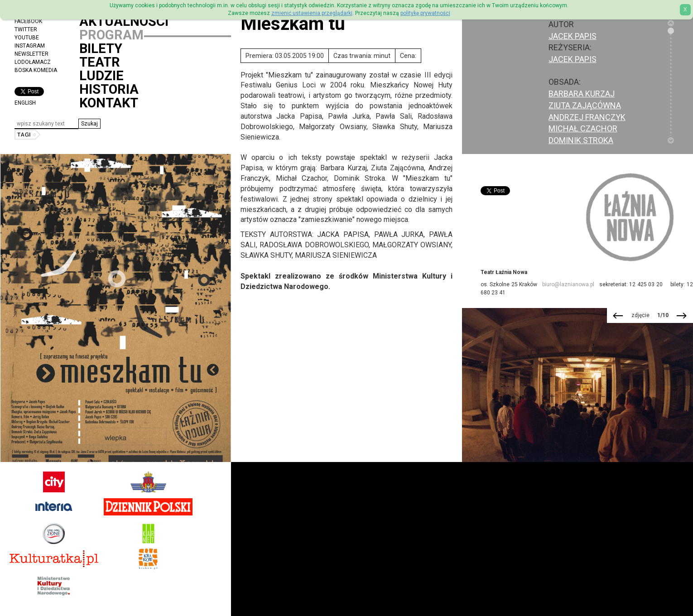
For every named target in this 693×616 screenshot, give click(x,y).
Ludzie (101, 76)
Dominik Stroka (581, 140)
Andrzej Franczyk (587, 117)
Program (111, 35)
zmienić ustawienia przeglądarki (312, 13)
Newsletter (31, 54)
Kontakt (109, 103)
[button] (89, 124)
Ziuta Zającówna (585, 105)
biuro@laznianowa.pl (568, 284)
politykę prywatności (425, 13)
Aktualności (124, 21)
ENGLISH (25, 103)
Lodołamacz (33, 62)
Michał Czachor (583, 128)
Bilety (101, 48)
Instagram (30, 46)
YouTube (27, 38)
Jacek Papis (573, 59)
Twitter (26, 29)
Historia (109, 89)
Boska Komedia (36, 70)
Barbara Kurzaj (582, 94)
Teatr (100, 62)
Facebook (28, 21)
